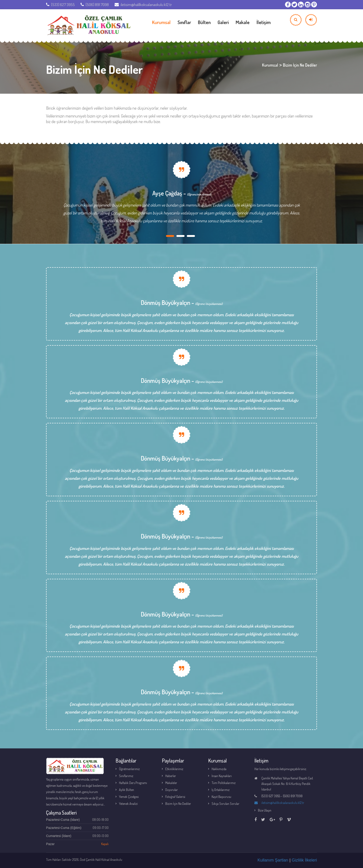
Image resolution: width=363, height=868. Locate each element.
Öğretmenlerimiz (129, 769)
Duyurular (172, 790)
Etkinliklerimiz (174, 769)
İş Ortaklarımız (221, 790)
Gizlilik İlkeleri (304, 860)
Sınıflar (184, 22)
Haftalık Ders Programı (133, 783)
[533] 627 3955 (60, 5)
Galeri (223, 22)
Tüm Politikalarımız (224, 783)
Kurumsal (161, 22)
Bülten (204, 22)
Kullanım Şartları (273, 860)
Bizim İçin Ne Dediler (178, 804)
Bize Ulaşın (265, 810)
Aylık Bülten (127, 790)
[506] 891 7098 (95, 5)
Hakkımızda (219, 769)
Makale (243, 22)
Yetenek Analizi (128, 804)
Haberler (171, 776)
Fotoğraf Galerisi (175, 797)
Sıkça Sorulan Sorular (225, 804)
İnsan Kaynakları (222, 776)
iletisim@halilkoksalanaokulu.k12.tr (143, 5)
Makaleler (171, 783)
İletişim (264, 22)
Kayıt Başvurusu (221, 797)
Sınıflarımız (126, 776)
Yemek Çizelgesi (129, 797)
